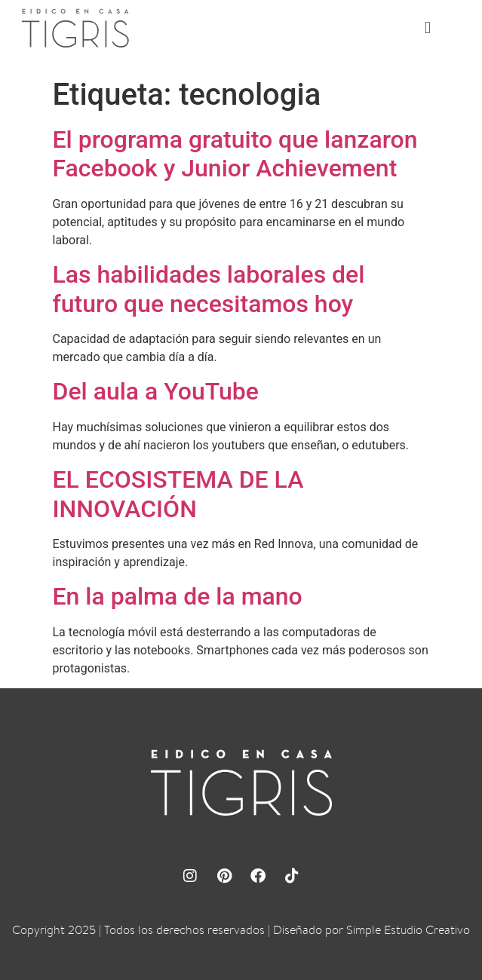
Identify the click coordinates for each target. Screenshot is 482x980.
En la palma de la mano (178, 596)
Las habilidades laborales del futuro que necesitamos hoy (209, 289)
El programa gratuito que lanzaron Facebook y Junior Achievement (235, 154)
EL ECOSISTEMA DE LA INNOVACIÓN (178, 494)
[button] (428, 28)
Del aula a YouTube (156, 391)
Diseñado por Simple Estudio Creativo (371, 930)
